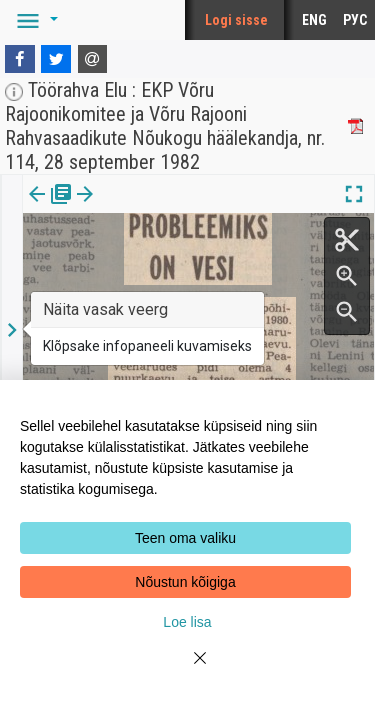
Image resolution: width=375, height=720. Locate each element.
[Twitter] (56, 59)
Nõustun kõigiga (185, 582)
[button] (34, 20)
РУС (355, 20)
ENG (314, 20)
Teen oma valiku (185, 538)
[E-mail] (93, 59)
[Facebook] (20, 59)
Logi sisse (236, 20)
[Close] (188, 670)
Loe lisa (187, 622)
